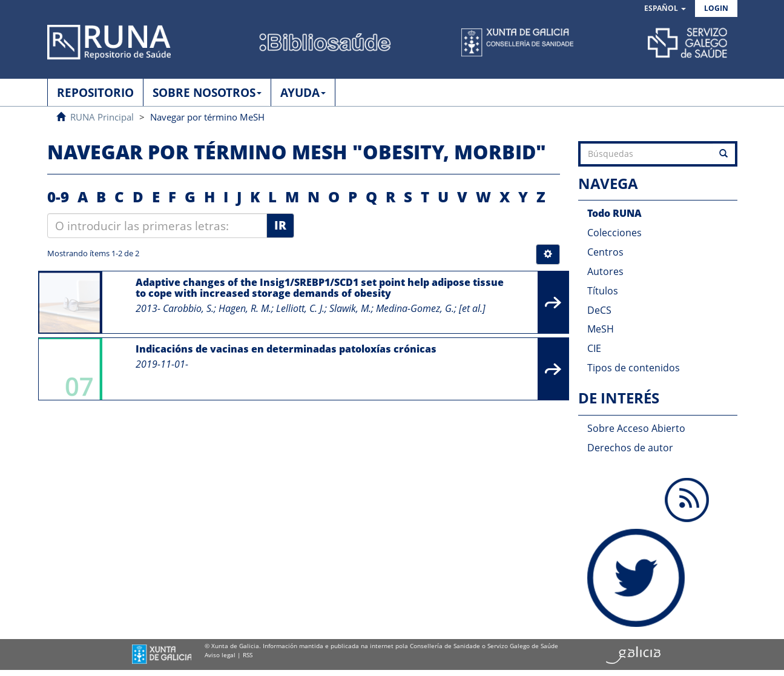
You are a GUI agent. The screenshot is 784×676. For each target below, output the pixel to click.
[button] (665, 9)
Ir (280, 225)
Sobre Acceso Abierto (636, 428)
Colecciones (614, 233)
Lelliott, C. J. (300, 308)
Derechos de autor (630, 448)
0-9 (58, 197)
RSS (248, 655)
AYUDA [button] (303, 93)
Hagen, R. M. (245, 308)
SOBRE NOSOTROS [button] (207, 93)
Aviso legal (220, 655)
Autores (605, 271)
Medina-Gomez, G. (415, 308)
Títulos (603, 291)
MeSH (601, 329)
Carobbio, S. (188, 308)
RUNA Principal (102, 117)
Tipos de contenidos (634, 368)
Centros (605, 252)
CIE (594, 348)
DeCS (599, 310)
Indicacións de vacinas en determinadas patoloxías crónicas (286, 349)
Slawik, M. (350, 308)
